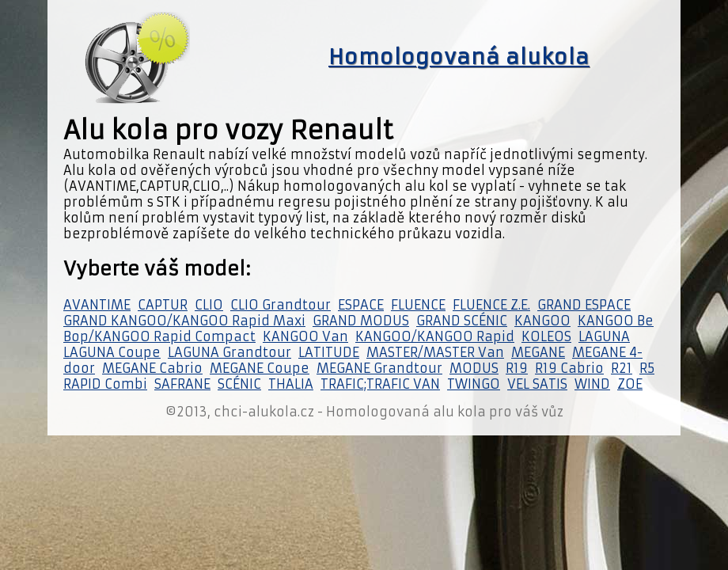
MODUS (474, 368)
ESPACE (361, 305)
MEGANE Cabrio (152, 368)
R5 (647, 368)
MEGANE (538, 352)
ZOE (630, 384)
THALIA (291, 384)
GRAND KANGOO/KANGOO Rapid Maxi (184, 321)
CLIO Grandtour (281, 305)
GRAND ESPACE (584, 305)
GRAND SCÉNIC (462, 321)
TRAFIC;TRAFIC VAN (380, 384)
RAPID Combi (105, 384)
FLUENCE (418, 305)
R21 (622, 368)
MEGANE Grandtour (379, 368)
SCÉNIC (239, 384)
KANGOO (542, 321)
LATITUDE (329, 352)
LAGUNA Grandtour (229, 352)
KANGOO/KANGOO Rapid (435, 336)
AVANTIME (97, 305)
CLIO (209, 305)
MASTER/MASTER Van (435, 352)
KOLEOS (546, 336)
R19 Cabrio (569, 368)
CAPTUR (163, 305)
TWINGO (474, 384)
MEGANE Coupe (260, 368)
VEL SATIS (537, 384)
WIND (592, 384)
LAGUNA (604, 336)
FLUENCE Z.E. (491, 305)
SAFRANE (182, 384)
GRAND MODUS (361, 321)
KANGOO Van (305, 336)
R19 (517, 368)
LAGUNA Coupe (112, 352)
